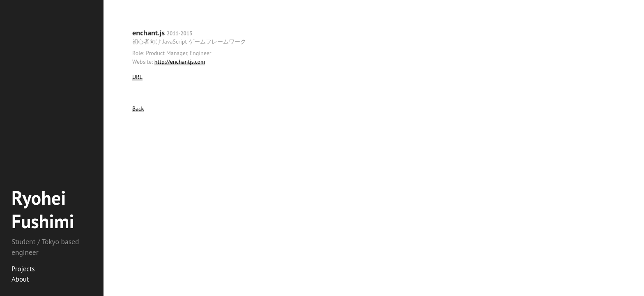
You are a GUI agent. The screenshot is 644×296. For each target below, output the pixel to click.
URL (137, 77)
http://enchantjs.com (180, 62)
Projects (23, 269)
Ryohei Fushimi (43, 210)
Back (138, 109)
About (20, 279)
